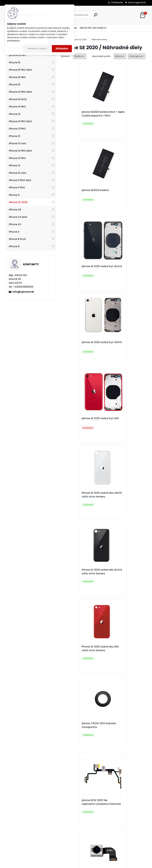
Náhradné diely (99, 40)
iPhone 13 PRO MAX (20, 121)
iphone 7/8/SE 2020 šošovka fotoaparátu (81, 427)
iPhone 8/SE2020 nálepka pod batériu (79, 747)
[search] (96, 15)
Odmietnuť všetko (37, 49)
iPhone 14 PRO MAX (21, 92)
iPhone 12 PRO (17, 158)
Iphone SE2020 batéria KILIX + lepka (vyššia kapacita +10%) (81, 116)
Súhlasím (62, 49)
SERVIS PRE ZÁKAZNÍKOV (93, 28)
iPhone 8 (14, 246)
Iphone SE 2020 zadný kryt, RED (80, 271)
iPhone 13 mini (18, 143)
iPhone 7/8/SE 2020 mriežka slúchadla (123, 668)
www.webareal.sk (89, 865)
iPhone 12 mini (18, 173)
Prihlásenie (117, 2)
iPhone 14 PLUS (18, 99)
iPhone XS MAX (18, 217)
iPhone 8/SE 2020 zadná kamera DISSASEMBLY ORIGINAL (79, 507)
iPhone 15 (15, 85)
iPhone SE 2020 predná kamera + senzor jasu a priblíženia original (100, 826)
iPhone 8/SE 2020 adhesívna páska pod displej (124, 747)
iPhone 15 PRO (17, 77)
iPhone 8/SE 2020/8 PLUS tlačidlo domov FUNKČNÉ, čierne (122, 588)
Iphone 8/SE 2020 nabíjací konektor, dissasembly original (80, 588)
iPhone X (14, 232)
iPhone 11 (14, 195)
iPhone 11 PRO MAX (20, 180)
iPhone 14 (15, 114)
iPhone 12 (15, 165)
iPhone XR (15, 210)
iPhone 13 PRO (17, 129)
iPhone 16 (15, 63)
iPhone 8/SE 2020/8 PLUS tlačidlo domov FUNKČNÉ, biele (79, 668)
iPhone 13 (15, 136)
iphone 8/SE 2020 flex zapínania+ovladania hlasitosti (120, 427)
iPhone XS (15, 224)
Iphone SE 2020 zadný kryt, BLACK (80, 194)
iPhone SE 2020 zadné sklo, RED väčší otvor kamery (123, 348)
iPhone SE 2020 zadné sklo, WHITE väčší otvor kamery (123, 271)
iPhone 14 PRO (17, 107)
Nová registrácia (137, 2)
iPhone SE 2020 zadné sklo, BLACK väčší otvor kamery (80, 348)
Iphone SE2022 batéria (120, 116)
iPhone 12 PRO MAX (20, 151)
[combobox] (120, 56)
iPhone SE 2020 (18, 202)
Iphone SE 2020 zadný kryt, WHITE (123, 194)
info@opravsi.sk (23, 292)
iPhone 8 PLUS (17, 239)
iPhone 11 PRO (17, 188)
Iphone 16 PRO (18, 55)
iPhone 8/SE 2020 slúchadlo (123, 507)
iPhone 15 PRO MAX (20, 70)
